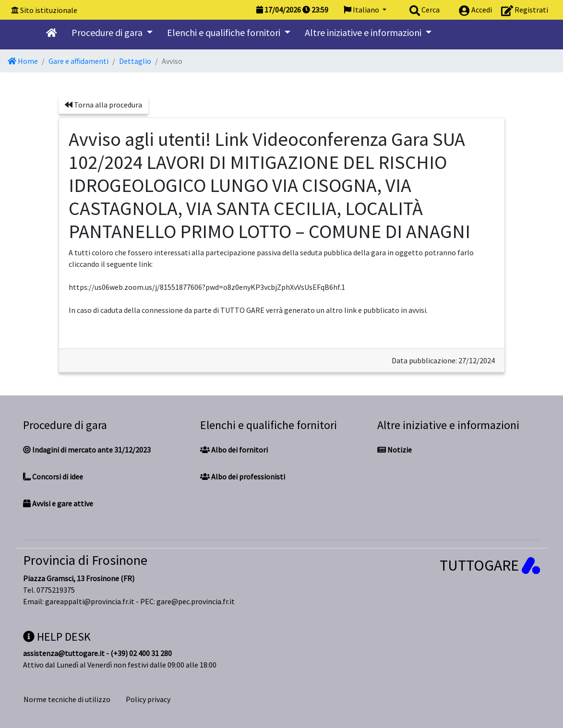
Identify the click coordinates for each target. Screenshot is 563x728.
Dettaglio (135, 61)
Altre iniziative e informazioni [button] (364, 32)
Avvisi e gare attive (58, 503)
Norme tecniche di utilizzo (67, 699)
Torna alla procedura (103, 105)
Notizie (395, 450)
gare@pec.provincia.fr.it (196, 601)
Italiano (362, 10)
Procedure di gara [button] (108, 32)
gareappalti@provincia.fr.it (90, 601)
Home (23, 61)
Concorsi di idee (53, 477)
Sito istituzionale (49, 10)
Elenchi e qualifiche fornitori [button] (225, 32)
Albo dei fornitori (234, 450)
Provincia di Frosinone (85, 560)
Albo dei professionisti (243, 477)
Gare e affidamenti (78, 61)
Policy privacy (148, 699)
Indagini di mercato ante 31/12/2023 (87, 450)
